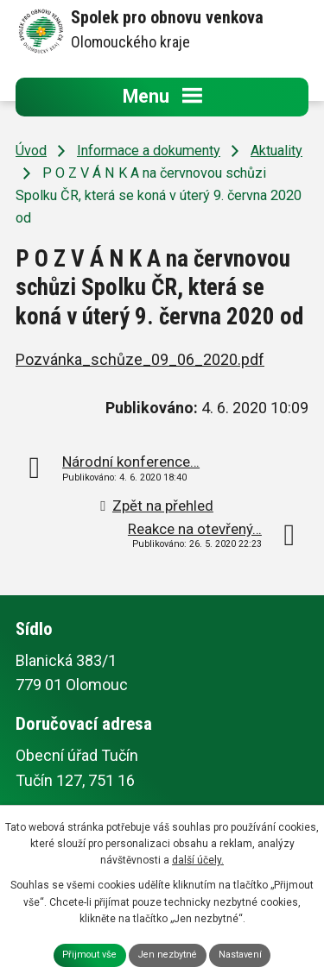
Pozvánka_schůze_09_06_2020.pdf (140, 359)
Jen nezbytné (168, 955)
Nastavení (240, 955)
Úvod (31, 151)
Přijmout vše (89, 955)
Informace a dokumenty (149, 151)
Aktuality (276, 151)
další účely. (198, 860)
